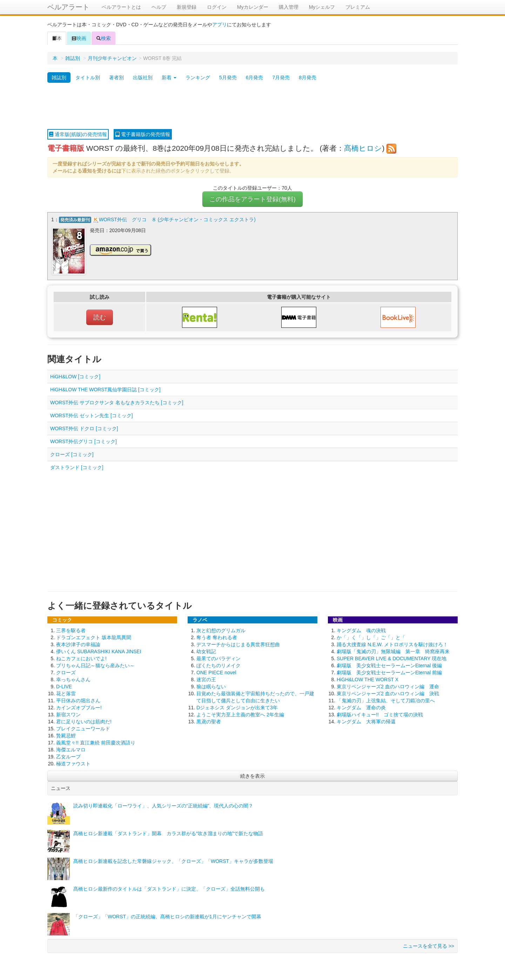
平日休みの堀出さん (78, 699)
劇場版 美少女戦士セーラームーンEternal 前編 (389, 671)
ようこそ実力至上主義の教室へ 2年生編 (240, 714)
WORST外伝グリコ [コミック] (83, 440)
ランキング (198, 77)
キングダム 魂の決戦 (361, 629)
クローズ (66, 671)
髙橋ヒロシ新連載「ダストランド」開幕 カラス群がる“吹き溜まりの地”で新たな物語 (168, 832)
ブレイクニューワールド (83, 728)
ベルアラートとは (121, 7)
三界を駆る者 (71, 629)
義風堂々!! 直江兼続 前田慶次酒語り (96, 742)
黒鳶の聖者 (209, 721)
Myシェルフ (322, 7)
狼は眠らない (211, 685)
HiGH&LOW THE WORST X (368, 678)
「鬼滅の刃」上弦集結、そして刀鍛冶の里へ (386, 699)
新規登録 (187, 7)
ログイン (217, 7)
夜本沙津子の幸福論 (78, 643)
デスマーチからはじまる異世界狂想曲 (238, 643)
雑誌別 (73, 58)
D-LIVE (64, 685)
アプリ (220, 25)
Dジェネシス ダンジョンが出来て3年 (237, 707)
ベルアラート (68, 7)
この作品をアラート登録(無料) (252, 199)
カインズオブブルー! (79, 707)
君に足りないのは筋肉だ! (84, 721)
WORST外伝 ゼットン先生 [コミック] (92, 414)
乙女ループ (68, 756)
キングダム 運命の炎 (361, 707)
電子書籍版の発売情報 (143, 134)
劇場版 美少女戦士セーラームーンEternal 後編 (389, 664)
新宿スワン (68, 714)
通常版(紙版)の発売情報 (78, 134)
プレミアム (358, 7)
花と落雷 (66, 692)
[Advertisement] (252, 106)
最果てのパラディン (218, 657)
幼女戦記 (206, 650)
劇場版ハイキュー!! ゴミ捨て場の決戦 (380, 714)
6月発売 (255, 77)
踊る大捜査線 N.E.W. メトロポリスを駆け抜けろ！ (392, 643)
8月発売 (308, 77)
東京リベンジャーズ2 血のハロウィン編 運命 (388, 685)
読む (100, 316)
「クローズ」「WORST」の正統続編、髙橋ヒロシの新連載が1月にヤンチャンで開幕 (167, 915)
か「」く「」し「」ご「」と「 (371, 636)
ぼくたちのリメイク (218, 664)
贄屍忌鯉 (66, 735)
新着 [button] (169, 77)
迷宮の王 (206, 678)
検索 (103, 38)
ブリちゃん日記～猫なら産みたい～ (95, 664)
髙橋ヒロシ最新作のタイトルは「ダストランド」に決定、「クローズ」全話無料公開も (169, 888)
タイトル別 (88, 77)
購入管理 (289, 7)
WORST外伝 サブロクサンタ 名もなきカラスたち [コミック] (117, 401)
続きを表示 (252, 775)
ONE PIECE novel (216, 671)
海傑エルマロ (71, 749)
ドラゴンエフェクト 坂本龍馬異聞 (94, 636)
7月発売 (281, 77)
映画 (79, 38)
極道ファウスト (73, 763)
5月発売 (228, 77)
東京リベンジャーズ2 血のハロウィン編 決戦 (388, 692)
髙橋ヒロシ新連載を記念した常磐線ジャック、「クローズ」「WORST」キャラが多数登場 (173, 860)
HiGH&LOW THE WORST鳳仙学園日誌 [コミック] (105, 388)
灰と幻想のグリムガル (221, 629)
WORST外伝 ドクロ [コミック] (84, 427)
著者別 (116, 77)
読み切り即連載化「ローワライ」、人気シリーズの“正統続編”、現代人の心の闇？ (163, 805)
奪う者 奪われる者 (217, 636)
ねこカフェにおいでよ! (81, 657)
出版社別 (143, 77)
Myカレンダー (253, 7)
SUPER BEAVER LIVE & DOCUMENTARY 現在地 (392, 657)
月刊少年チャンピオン (112, 58)
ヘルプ (159, 7)
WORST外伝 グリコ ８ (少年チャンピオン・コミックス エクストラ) (177, 219)
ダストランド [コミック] (77, 466)
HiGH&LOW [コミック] (75, 376)
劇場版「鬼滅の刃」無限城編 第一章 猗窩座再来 (393, 650)
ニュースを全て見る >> (429, 945)
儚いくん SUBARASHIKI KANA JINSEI (99, 650)
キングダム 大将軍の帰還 (366, 721)
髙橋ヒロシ (363, 148)
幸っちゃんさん (73, 678)
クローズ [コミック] (72, 453)
